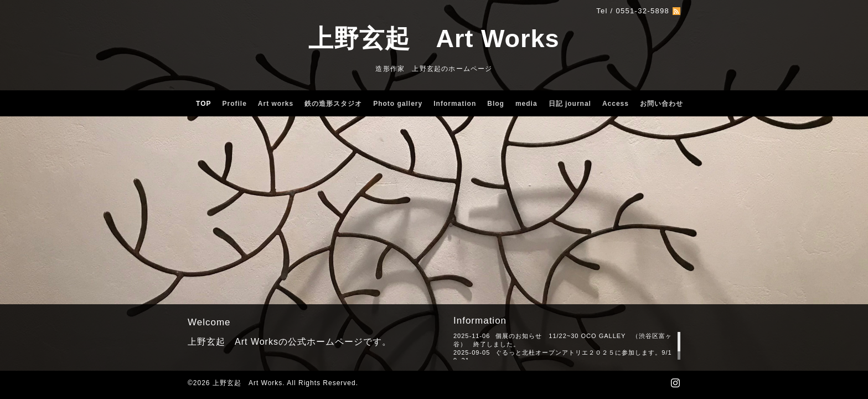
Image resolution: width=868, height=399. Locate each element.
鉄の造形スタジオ (333, 104)
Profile (235, 104)
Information (455, 104)
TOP (203, 104)
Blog (496, 104)
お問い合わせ (662, 104)
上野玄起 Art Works (434, 39)
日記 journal (570, 104)
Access (616, 104)
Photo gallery (398, 104)
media (526, 104)
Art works (276, 104)
